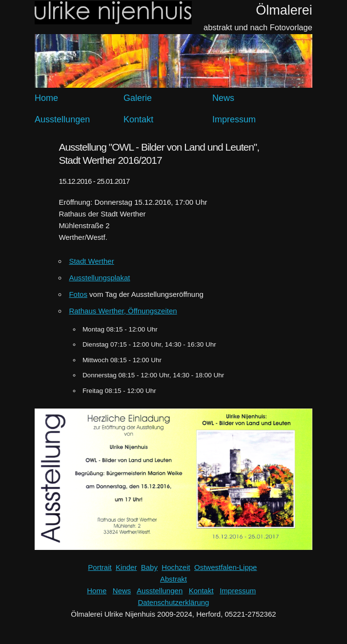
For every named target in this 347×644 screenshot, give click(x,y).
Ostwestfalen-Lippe (225, 567)
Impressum (234, 119)
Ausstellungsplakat (99, 278)
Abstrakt (173, 579)
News (223, 98)
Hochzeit (176, 567)
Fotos (78, 294)
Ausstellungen (62, 119)
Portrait (100, 567)
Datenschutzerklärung (174, 602)
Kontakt (138, 119)
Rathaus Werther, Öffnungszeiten (123, 311)
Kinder (126, 567)
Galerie (138, 98)
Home (46, 98)
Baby (149, 567)
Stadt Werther (91, 261)
